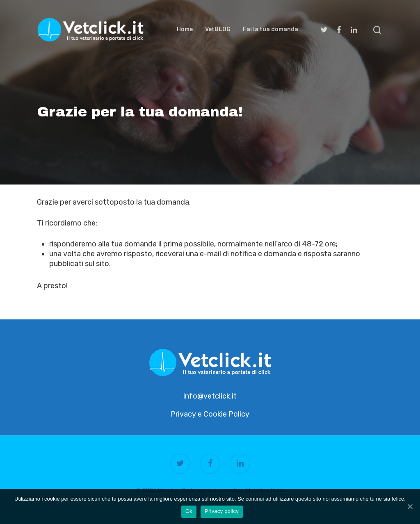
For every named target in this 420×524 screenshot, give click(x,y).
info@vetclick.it (210, 396)
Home (185, 30)
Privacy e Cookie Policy (210, 414)
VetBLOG (218, 30)
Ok (189, 511)
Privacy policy (222, 511)
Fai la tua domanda (270, 30)
